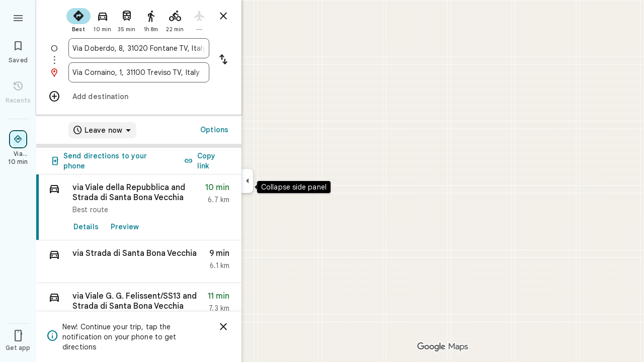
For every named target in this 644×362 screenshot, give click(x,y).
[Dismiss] (223, 327)
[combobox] (139, 48)
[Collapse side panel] (247, 181)
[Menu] (18, 17)
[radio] (78, 19)
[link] (139, 207)
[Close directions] (223, 16)
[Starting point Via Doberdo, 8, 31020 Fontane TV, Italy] (139, 48)
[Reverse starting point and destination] (223, 60)
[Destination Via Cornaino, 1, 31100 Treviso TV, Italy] (139, 72)
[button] (139, 262)
